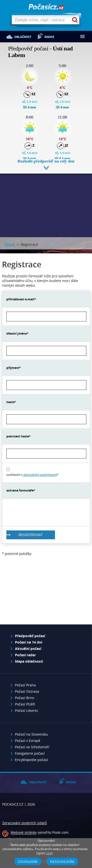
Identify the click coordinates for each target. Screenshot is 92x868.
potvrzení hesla (18, 436)
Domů (10, 244)
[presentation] (44, 512)
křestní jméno (17, 334)
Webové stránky (24, 833)
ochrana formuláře (20, 490)
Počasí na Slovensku (31, 734)
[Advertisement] (46, 202)
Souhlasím (28, 862)
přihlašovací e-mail (20, 299)
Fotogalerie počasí (30, 753)
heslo (10, 402)
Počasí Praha (25, 685)
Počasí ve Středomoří (32, 747)
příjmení (13, 368)
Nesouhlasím (62, 862)
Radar (49, 37)
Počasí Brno (25, 698)
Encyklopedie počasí (32, 760)
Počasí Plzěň (25, 704)
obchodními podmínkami (40, 475)
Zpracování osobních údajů (25, 823)
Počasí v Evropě (28, 741)
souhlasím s (32, 475)
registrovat (31, 535)
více (49, 853)
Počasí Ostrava (27, 691)
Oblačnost (23, 37)
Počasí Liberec (27, 710)
